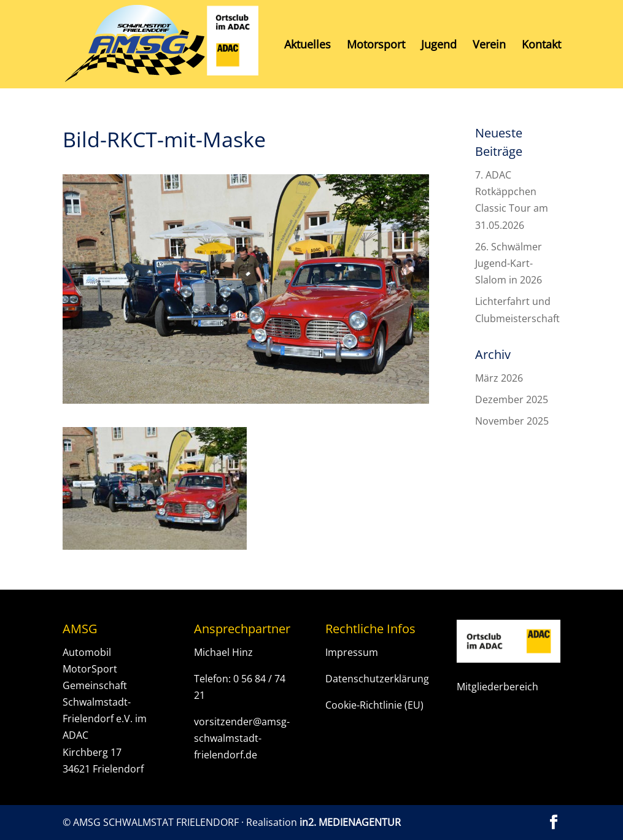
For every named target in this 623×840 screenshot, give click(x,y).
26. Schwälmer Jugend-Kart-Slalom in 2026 (509, 263)
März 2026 (499, 378)
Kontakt (541, 46)
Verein (489, 46)
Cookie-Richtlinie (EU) (374, 705)
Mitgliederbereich (497, 687)
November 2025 (512, 421)
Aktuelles (308, 46)
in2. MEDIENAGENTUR (350, 822)
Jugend (439, 46)
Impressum (352, 652)
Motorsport (376, 46)
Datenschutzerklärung (377, 679)
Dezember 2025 (512, 399)
